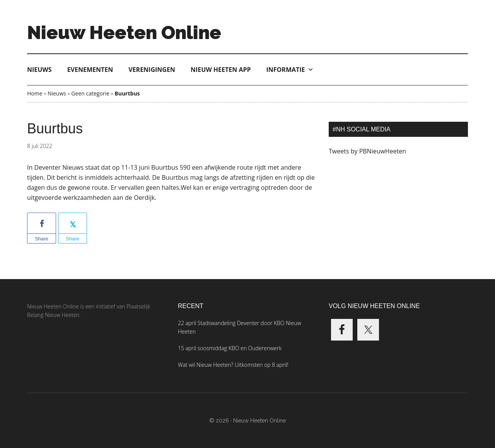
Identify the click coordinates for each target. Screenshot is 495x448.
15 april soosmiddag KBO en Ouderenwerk (230, 348)
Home (35, 93)
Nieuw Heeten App (221, 70)
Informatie (290, 70)
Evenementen (90, 70)
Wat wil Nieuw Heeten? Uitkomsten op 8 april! (233, 365)
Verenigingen (152, 70)
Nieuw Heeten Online (124, 32)
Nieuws (39, 70)
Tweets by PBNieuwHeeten (367, 151)
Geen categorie (90, 93)
